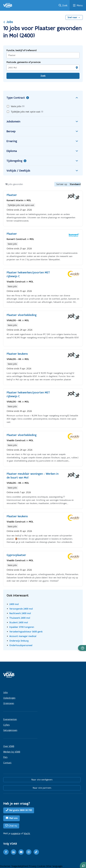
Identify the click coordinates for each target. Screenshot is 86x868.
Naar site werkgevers (42, 780)
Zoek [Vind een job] (43, 76)
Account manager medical (23, 636)
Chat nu (13, 826)
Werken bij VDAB (12, 752)
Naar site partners (42, 788)
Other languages (54, 866)
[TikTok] (36, 852)
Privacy (33, 866)
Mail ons (13, 818)
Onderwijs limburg (19, 641)
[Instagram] (29, 852)
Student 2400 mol (19, 622)
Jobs (8, 22)
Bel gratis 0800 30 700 (21, 810)
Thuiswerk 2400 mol (20, 618)
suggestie (16, 833)
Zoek (65, 5)
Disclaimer (6, 866)
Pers (5, 757)
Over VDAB (9, 746)
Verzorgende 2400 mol (21, 609)
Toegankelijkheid (20, 866)
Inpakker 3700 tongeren (22, 627)
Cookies (42, 866)
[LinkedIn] (14, 852)
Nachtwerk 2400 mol (20, 613)
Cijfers (6, 725)
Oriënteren (9, 703)
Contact (7, 763)
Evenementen (10, 719)
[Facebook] (6, 852)
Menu (80, 5)
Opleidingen (9, 698)
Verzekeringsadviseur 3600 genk (26, 632)
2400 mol (14, 604)
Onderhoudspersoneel (21, 645)
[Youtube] (21, 852)
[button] (82, 648)
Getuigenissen (10, 730)
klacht (27, 833)
